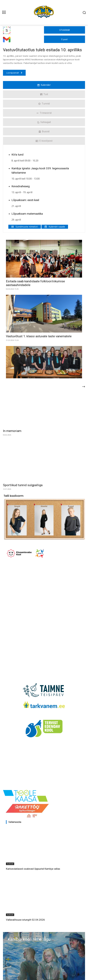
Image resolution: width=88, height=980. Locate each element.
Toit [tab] (44, 94)
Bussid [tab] (44, 131)
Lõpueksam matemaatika (27, 214)
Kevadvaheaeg (21, 186)
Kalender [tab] (44, 85)
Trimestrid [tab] (44, 113)
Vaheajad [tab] (44, 122)
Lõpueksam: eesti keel (25, 200)
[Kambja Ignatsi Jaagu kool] (44, 12)
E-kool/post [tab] (44, 141)
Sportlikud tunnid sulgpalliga (23, 485)
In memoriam (12, 431)
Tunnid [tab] (44, 104)
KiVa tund (17, 155)
